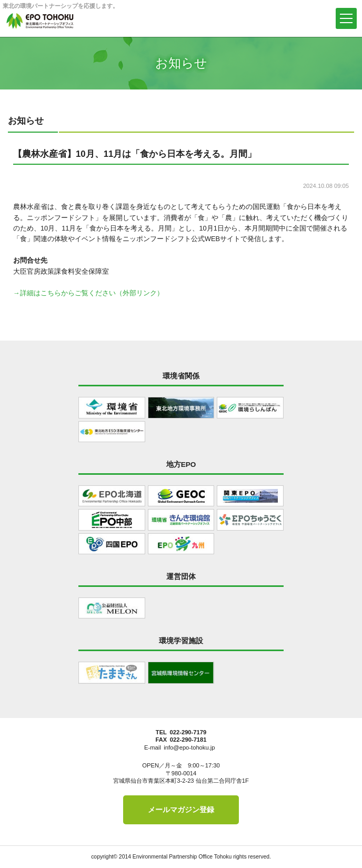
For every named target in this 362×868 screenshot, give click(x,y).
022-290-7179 (188, 732)
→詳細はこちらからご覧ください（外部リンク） (88, 293)
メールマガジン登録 (181, 810)
